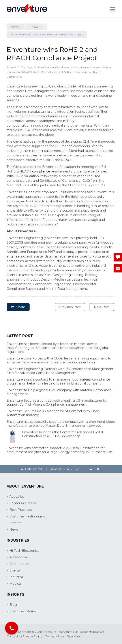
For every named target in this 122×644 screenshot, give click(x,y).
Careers (15, 523)
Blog (13, 605)
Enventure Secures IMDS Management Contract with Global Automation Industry (53, 413)
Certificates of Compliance (72, 67)
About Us (17, 497)
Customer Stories (23, 611)
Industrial (17, 577)
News (35, 27)
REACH (27, 72)
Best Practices (21, 510)
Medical (15, 584)
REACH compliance (35, 171)
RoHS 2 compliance (79, 72)
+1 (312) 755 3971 (32, 469)
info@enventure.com (65, 469)
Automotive (19, 557)
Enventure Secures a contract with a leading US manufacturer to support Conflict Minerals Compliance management (56, 403)
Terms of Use (55, 636)
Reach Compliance (45, 72)
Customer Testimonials (27, 516)
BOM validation (44, 67)
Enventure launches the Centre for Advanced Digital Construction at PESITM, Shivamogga (62, 434)
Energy (15, 570)
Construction (19, 564)
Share (18, 307)
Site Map (73, 636)
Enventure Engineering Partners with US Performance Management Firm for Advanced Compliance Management (60, 371)
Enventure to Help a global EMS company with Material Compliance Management (59, 392)
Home (15, 27)
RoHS (62, 72)
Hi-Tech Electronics (24, 551)
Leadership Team (23, 503)
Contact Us (15, 636)
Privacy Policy (32, 636)
